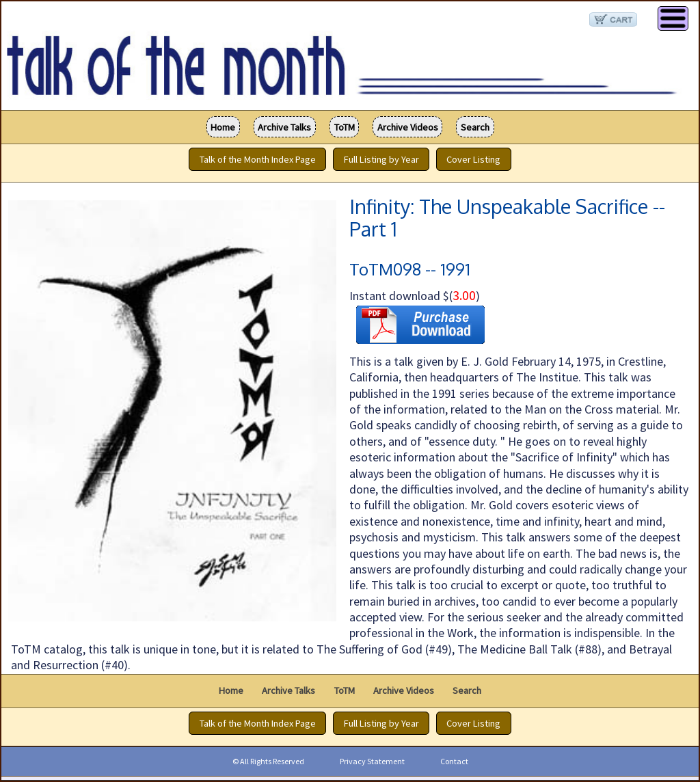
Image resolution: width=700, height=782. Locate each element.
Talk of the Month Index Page (258, 159)
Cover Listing (473, 159)
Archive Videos (408, 126)
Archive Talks (284, 126)
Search (475, 126)
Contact (454, 761)
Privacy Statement (372, 761)
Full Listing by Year (381, 159)
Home (223, 126)
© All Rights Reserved (268, 761)
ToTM (345, 126)
